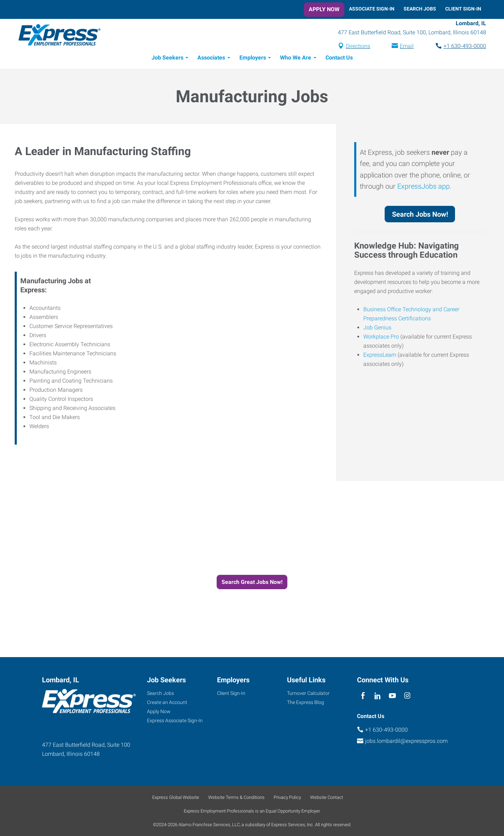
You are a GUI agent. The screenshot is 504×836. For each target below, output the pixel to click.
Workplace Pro (381, 338)
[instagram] (407, 696)
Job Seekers (167, 59)
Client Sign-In (463, 9)
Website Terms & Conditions (236, 797)
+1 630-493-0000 (460, 47)
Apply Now (324, 9)
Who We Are (296, 59)
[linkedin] (377, 696)
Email (402, 47)
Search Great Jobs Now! (252, 583)
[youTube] (393, 696)
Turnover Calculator (308, 693)
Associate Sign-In (372, 9)
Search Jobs (420, 9)
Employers (253, 59)
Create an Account (167, 702)
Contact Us (339, 59)
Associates (211, 59)
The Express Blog (306, 702)
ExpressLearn (380, 356)
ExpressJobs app (423, 187)
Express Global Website (176, 797)
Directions (353, 47)
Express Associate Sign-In (175, 720)
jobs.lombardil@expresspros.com (406, 741)
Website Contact (327, 797)
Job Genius (377, 329)
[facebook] (363, 696)
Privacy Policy (287, 797)
